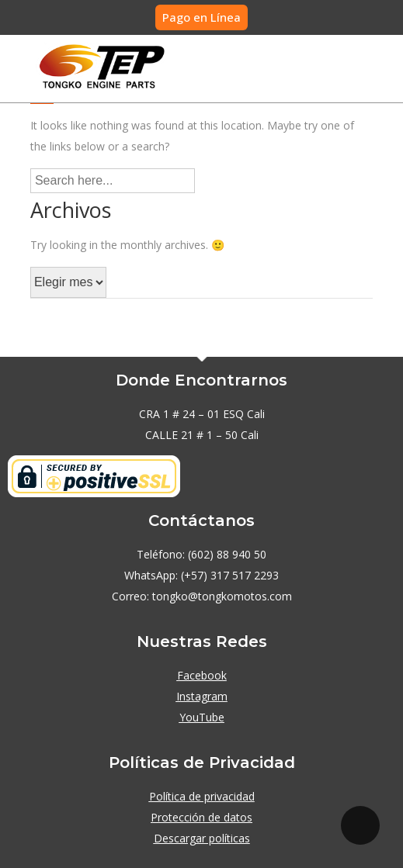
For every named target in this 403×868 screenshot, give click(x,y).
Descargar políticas (202, 838)
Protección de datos (201, 817)
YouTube (202, 717)
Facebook (202, 675)
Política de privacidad (202, 796)
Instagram (202, 696)
